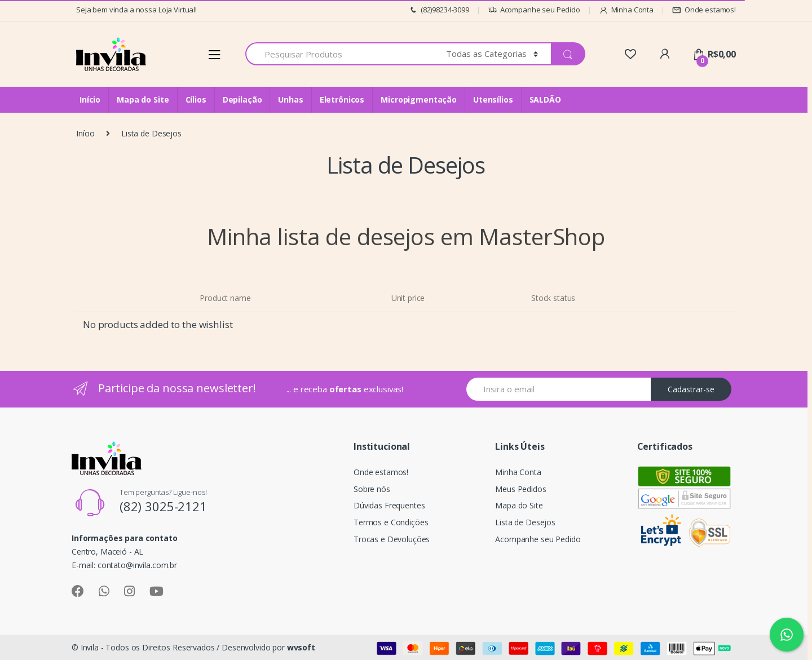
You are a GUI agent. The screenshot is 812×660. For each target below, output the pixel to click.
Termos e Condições (391, 522)
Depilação (242, 99)
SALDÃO (545, 99)
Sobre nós (372, 489)
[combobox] (339, 54)
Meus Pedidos (520, 489)
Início (90, 99)
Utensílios (493, 99)
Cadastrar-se (691, 389)
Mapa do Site (143, 99)
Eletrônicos (342, 99)
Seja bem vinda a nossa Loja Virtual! (136, 10)
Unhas (290, 99)
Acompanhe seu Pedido (534, 10)
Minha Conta (626, 10)
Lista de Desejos (525, 522)
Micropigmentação (419, 99)
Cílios (196, 99)
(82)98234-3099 (439, 10)
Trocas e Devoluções (392, 539)
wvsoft (301, 647)
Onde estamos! (704, 10)
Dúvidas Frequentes (389, 505)
